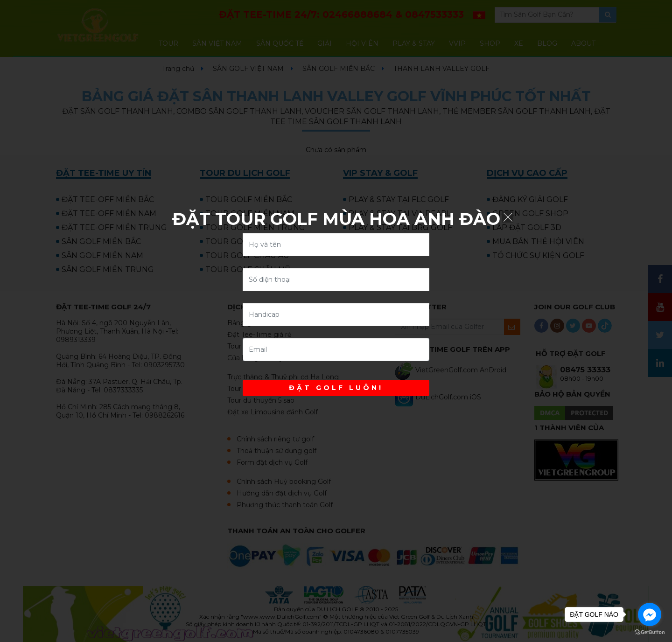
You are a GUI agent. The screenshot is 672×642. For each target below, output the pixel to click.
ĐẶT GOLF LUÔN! (336, 388)
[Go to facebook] (650, 614)
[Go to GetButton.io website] (650, 632)
